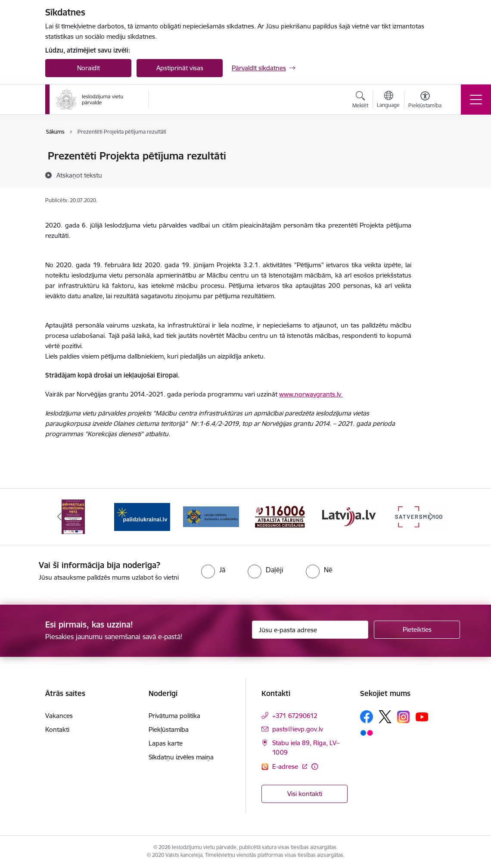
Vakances (59, 716)
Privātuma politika (174, 716)
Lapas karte (166, 743)
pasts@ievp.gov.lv (298, 729)
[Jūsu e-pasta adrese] (310, 630)
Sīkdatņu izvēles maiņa (181, 757)
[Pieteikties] (417, 630)
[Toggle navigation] (476, 100)
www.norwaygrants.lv (311, 394)
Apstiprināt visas (180, 68)
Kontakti (57, 729)
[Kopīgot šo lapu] (434, 174)
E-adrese (286, 767)
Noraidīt (89, 68)
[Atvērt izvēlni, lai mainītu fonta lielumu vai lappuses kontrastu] (425, 101)
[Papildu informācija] (315, 767)
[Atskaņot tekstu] (79, 175)
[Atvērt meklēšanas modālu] (360, 101)
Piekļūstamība (169, 729)
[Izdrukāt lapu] (434, 152)
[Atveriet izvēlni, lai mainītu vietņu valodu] (388, 100)
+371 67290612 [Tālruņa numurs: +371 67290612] (295, 716)
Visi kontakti (305, 794)
